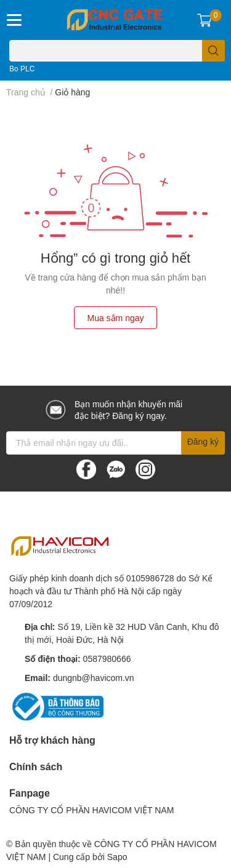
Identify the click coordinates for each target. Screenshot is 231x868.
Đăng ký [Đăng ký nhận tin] (203, 441)
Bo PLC (22, 69)
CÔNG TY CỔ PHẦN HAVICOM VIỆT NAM (91, 810)
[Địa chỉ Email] (115, 443)
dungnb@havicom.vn (94, 678)
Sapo (117, 857)
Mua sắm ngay (115, 318)
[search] (213, 51)
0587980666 (107, 659)
